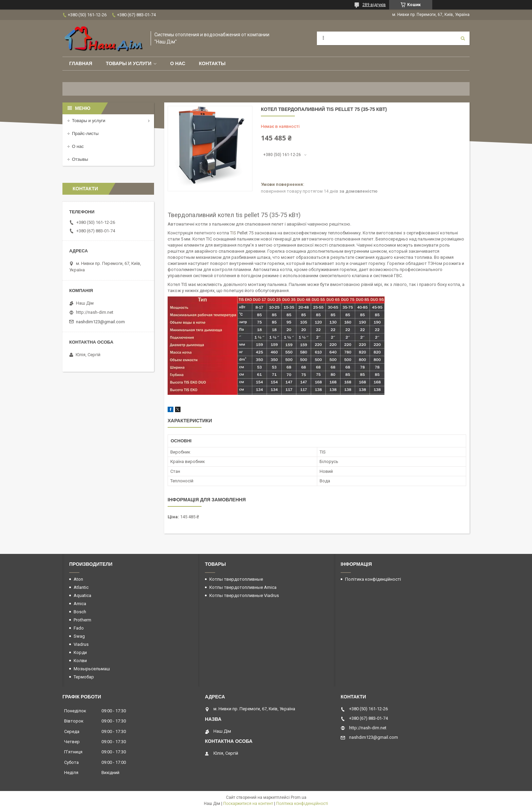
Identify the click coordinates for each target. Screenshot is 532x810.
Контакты (212, 63)
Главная (81, 63)
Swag (79, 636)
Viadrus (81, 644)
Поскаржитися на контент (248, 804)
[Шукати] (463, 38)
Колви (80, 661)
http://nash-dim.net (95, 312)
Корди (80, 652)
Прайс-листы (85, 133)
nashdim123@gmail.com (100, 322)
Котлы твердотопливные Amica (243, 587)
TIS (233, 233)
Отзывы (80, 159)
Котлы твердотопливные (236, 579)
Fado (79, 628)
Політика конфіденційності (373, 579)
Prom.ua (299, 797)
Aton (78, 579)
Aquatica (82, 595)
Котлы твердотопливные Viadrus (244, 595)
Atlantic (81, 587)
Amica (80, 604)
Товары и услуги (129, 63)
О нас (178, 63)
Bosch (80, 612)
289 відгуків (374, 5)
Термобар (84, 677)
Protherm (82, 620)
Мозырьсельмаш (92, 669)
